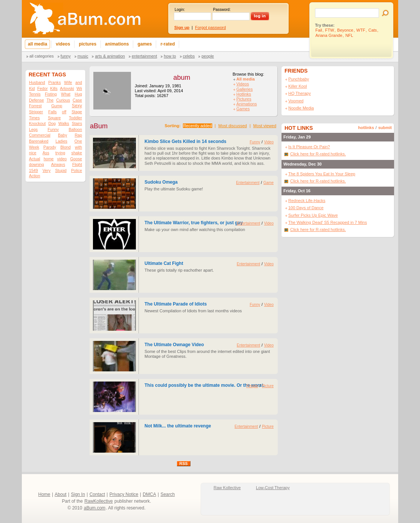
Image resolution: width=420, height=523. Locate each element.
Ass (46, 153)
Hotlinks (244, 94)
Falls (52, 112)
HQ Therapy (300, 93)
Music (83, 56)
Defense (37, 100)
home (49, 159)
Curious (63, 100)
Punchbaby (299, 79)
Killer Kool (298, 86)
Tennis (35, 94)
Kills (54, 88)
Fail (319, 30)
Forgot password (210, 27)
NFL (349, 35)
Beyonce (345, 30)
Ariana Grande (329, 35)
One (78, 141)
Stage (77, 112)
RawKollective (98, 501)
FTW (330, 30)
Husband (37, 82)
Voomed (296, 101)
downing (37, 164)
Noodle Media (301, 108)
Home (44, 494)
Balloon (75, 129)
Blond (65, 147)
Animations (247, 104)
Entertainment (144, 56)
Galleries (244, 89)
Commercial (40, 135)
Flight (77, 164)
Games (243, 109)
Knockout (37, 123)
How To (170, 56)
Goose (76, 159)
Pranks (54, 82)
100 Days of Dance (306, 208)
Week (34, 147)
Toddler (75, 118)
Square (54, 118)
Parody (50, 147)
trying (60, 153)
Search (167, 494)
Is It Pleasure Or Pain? (309, 147)
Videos (243, 84)
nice (33, 153)
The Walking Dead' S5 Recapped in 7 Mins (328, 222)
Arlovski (67, 88)
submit (385, 128)
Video (269, 142)
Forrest (35, 106)
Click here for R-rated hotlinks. (318, 154)
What (66, 94)
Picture (268, 386)
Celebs (189, 56)
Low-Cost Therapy (273, 488)
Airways (58, 164)
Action (35, 176)
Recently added (198, 126)
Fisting (51, 94)
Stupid (61, 170)
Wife (68, 82)
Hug (78, 94)
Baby (62, 135)
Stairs (77, 123)
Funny (66, 56)
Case (77, 100)
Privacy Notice (124, 494)
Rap (78, 135)
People (208, 56)
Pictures (244, 99)
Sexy (77, 106)
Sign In (78, 494)
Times (34, 118)
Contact (97, 494)
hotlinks (366, 128)
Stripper (36, 112)
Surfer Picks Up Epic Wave (313, 215)
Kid (32, 88)
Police (77, 170)
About (60, 494)
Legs (33, 129)
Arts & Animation (110, 56)
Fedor (43, 88)
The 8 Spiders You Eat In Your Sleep (322, 174)
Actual (35, 159)
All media (246, 79)
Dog (52, 123)
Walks (64, 123)
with (78, 147)
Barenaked (39, 141)
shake (77, 153)
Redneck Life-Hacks (307, 201)
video (62, 159)
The (50, 100)
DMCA (149, 494)
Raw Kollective (227, 488)
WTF (361, 30)
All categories (42, 56)
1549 (33, 170)
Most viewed (265, 126)
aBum (99, 126)
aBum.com (95, 508)
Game (269, 183)
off (64, 112)
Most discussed (233, 126)
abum (182, 78)
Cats (373, 30)
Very (46, 170)
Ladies (61, 141)
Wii (79, 88)
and (79, 82)
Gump (57, 106)
